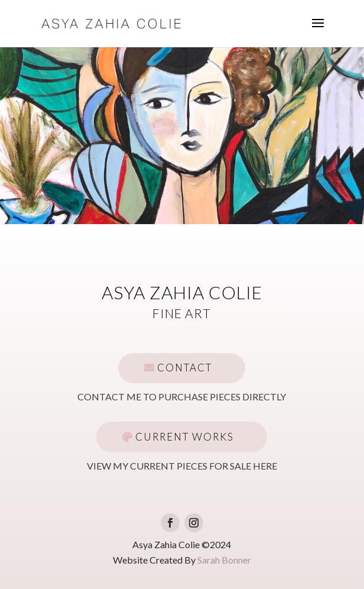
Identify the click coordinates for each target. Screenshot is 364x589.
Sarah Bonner (224, 560)
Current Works (185, 437)
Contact (185, 368)
